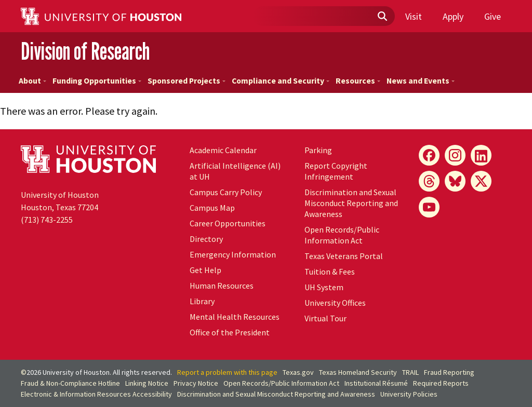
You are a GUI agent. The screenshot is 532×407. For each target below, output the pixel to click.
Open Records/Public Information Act (342, 235)
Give (493, 16)
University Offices (335, 303)
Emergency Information (233, 254)
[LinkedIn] (481, 155)
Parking (318, 150)
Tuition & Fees (330, 272)
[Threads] (429, 181)
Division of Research (85, 51)
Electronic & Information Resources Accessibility (96, 394)
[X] (481, 181)
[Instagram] (455, 155)
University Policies (409, 394)
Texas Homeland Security (358, 372)
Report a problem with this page (227, 372)
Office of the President (230, 332)
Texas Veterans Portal (344, 256)
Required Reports (441, 383)
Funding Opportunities (97, 81)
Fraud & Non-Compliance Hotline (70, 383)
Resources (358, 81)
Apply (453, 16)
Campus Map (212, 208)
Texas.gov (298, 372)
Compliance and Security (281, 81)
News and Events (421, 81)
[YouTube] (429, 207)
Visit (414, 16)
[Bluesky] (455, 181)
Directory (206, 239)
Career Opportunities (228, 223)
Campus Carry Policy (226, 192)
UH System (324, 287)
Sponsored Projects (187, 81)
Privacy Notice (196, 383)
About (32, 81)
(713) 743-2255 (47, 220)
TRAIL (410, 372)
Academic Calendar (223, 150)
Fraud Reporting (449, 372)
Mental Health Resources (235, 317)
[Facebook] (429, 155)
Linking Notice (147, 383)
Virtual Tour (325, 318)
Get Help (205, 270)
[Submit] (382, 17)
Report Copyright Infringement (336, 171)
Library (202, 301)
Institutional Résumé (376, 383)
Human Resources (222, 286)
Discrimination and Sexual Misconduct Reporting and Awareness (351, 203)
